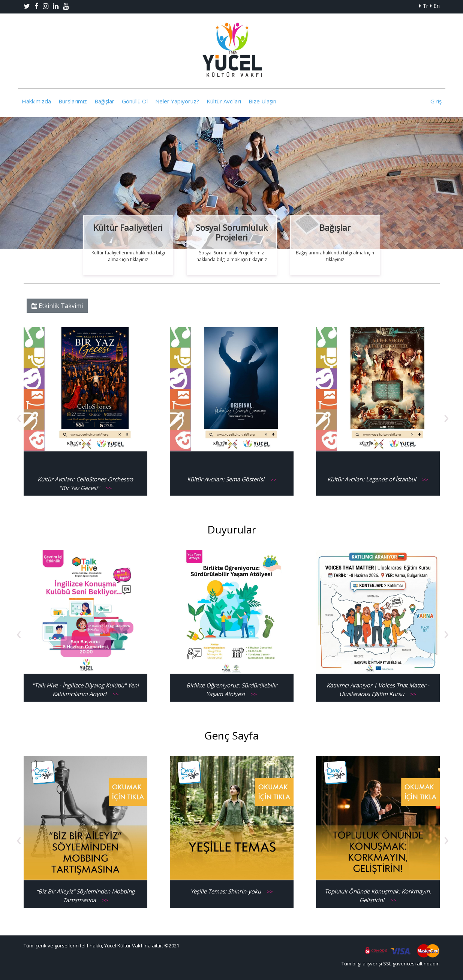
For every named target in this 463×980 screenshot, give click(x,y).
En (435, 6)
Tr (424, 6)
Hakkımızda (36, 101)
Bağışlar (104, 101)
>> (109, 488)
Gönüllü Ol (135, 101)
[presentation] (19, 417)
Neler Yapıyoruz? (177, 101)
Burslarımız (73, 101)
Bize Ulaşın (262, 101)
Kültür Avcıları (224, 101)
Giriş (436, 101)
